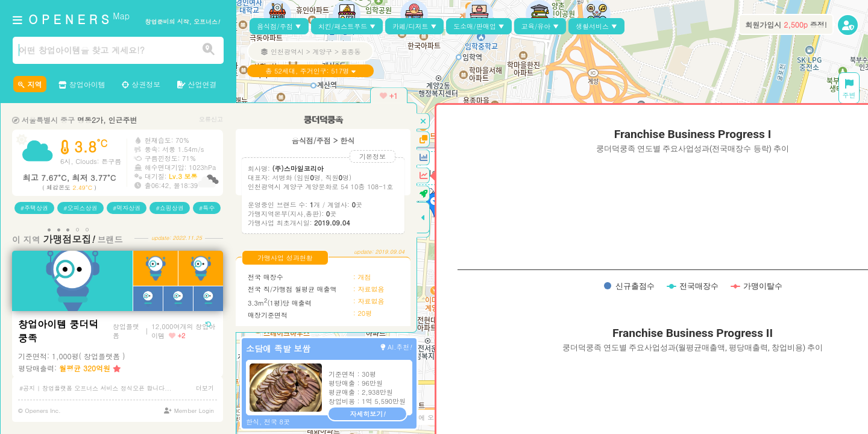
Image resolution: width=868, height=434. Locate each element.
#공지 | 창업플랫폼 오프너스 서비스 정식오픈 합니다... (96, 388)
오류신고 (211, 119)
